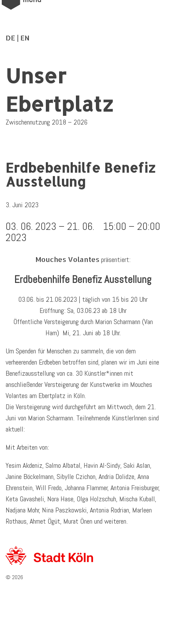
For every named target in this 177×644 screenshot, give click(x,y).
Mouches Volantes (67, 259)
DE (10, 38)
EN (25, 38)
